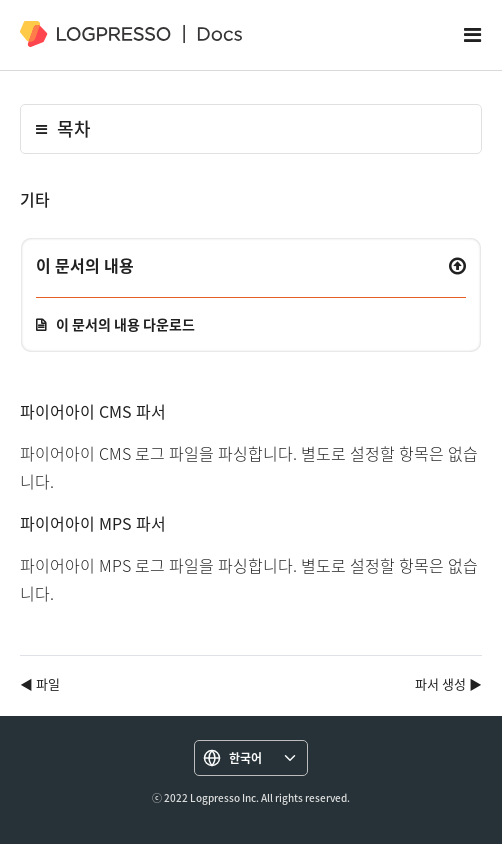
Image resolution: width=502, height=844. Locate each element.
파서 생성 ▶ (448, 683)
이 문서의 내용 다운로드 (125, 324)
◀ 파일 (40, 683)
